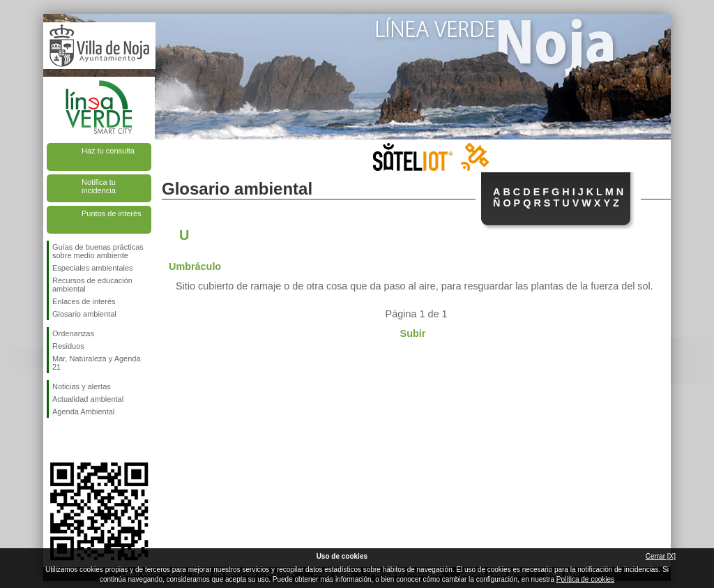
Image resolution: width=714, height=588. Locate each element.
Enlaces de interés (84, 301)
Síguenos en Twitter (78, 440)
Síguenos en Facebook (55, 440)
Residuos (68, 346)
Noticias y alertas (82, 386)
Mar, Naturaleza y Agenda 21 (97, 363)
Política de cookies (585, 579)
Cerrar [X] (661, 556)
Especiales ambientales (93, 268)
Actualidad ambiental (88, 399)
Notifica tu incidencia (99, 186)
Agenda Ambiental (83, 412)
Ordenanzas (73, 333)
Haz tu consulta (108, 151)
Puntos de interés (112, 213)
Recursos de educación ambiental (92, 285)
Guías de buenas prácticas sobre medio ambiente (98, 251)
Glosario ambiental (84, 314)
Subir (413, 333)
